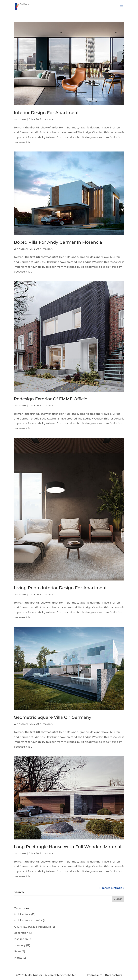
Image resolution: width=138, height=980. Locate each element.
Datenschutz (114, 975)
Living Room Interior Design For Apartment (60, 588)
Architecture (22, 914)
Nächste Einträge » (112, 888)
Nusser (23, 119)
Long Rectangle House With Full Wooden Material (68, 847)
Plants (18, 958)
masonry (48, 119)
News (17, 951)
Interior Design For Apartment (46, 113)
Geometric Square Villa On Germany (53, 717)
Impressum (95, 975)
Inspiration (21, 939)
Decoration (21, 933)
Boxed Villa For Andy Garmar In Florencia (58, 242)
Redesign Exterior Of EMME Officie (51, 399)
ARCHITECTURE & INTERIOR (32, 927)
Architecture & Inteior (28, 920)
